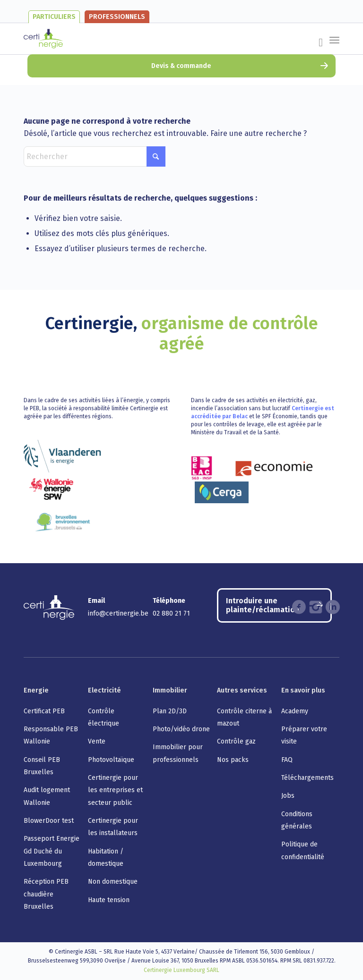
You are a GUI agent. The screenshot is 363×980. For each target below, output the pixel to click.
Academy (295, 711)
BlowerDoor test (49, 821)
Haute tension (109, 900)
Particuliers (54, 17)
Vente (97, 741)
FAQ (287, 760)
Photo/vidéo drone (181, 729)
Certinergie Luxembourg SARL (181, 970)
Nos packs (233, 760)
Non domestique (113, 882)
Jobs (288, 796)
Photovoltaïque (111, 760)
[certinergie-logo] (43, 39)
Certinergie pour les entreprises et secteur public (115, 790)
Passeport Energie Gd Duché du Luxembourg (52, 851)
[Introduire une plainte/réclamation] (274, 605)
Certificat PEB (44, 711)
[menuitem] (316, 44)
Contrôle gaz (236, 741)
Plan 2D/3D (170, 711)
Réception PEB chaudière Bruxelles (46, 894)
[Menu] (334, 34)
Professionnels (117, 17)
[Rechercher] (95, 156)
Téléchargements (307, 778)
